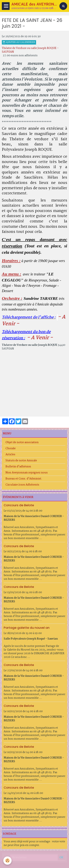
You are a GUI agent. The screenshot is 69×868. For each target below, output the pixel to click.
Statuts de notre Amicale (21, 461)
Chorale (11, 448)
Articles (10, 455)
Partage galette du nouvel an (27, 628)
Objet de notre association (22, 442)
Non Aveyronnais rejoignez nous (27, 473)
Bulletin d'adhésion (18, 467)
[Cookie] (7, 861)
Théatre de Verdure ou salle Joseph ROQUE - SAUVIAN (30, 50)
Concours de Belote (19, 505)
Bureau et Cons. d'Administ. (24, 479)
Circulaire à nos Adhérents (22, 485)
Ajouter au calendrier (19, 42)
